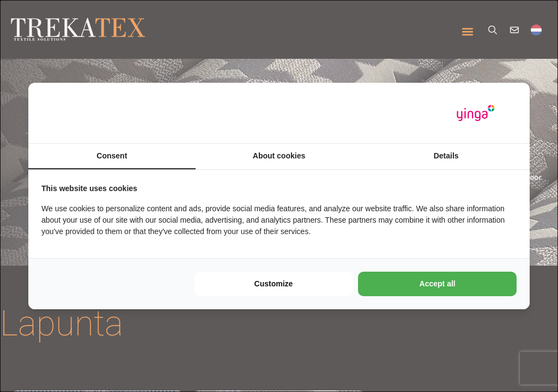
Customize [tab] (274, 284)
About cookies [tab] (279, 156)
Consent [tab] (112, 156)
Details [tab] (446, 156)
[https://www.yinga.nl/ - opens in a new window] (476, 113)
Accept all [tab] (438, 284)
